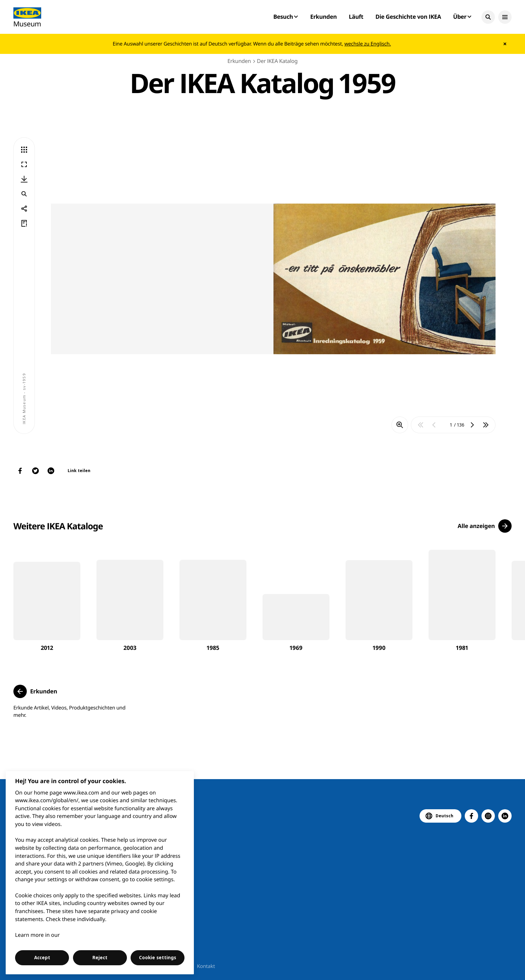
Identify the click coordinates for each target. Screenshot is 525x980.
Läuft (356, 17)
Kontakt (206, 966)
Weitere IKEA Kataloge (58, 526)
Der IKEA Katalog (277, 61)
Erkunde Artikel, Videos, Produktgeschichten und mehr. (69, 711)
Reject (100, 958)
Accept (42, 958)
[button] (488, 17)
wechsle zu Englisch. (367, 44)
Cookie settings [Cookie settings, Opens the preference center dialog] (158, 958)
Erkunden (323, 17)
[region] (100, 873)
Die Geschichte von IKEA (408, 17)
